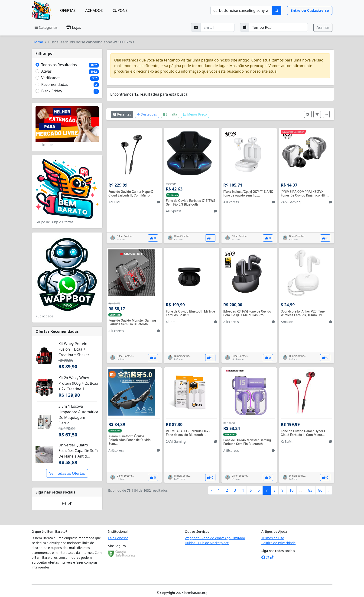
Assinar (323, 27)
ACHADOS (94, 10)
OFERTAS (68, 10)
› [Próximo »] (329, 490)
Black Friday (52, 91)
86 (320, 490)
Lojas (74, 27)
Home (38, 42)
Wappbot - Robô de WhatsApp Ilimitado (215, 538)
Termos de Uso (273, 538)
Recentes (122, 114)
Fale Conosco (118, 538)
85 (310, 490)
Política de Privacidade (278, 543)
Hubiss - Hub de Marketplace (207, 543)
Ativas (47, 71)
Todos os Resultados (59, 65)
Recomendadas (55, 84)
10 (291, 490)
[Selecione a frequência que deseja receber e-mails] (279, 27)
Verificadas (51, 78)
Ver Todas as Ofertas (67, 473)
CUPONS (120, 10)
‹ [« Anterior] (212, 490)
